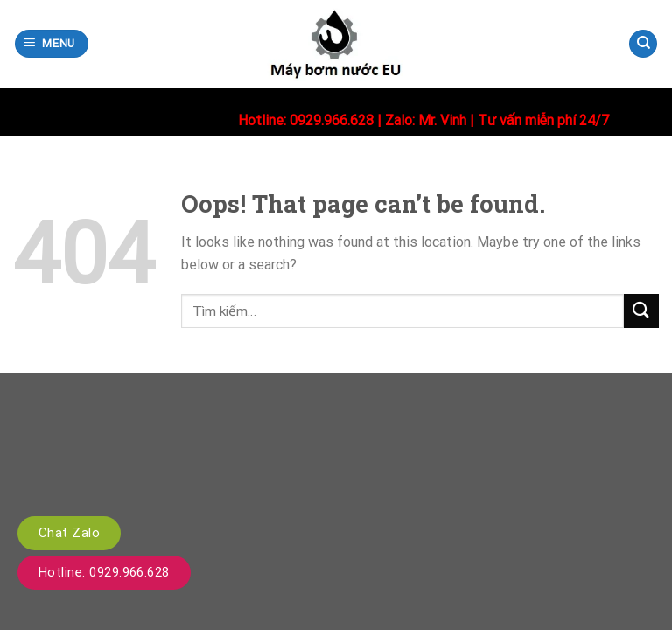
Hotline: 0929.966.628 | (311, 120)
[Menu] (52, 44)
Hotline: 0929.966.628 (104, 572)
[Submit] (641, 311)
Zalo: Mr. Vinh (426, 120)
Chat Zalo (69, 533)
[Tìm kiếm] (643, 44)
